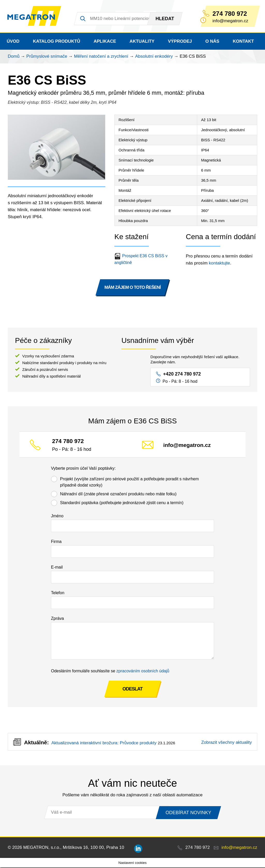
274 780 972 (230, 14)
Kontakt (243, 42)
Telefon (58, 593)
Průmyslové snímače (47, 57)
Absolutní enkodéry (154, 57)
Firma (56, 542)
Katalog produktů (57, 42)
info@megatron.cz (187, 446)
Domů (14, 57)
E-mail (57, 568)
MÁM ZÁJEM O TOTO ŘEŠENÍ (132, 288)
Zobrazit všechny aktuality (226, 743)
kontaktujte (219, 264)
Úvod (13, 42)
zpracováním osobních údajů (143, 671)
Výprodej (180, 42)
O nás (212, 42)
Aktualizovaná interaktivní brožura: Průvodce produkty (104, 743)
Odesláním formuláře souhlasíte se (110, 671)
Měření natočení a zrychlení (101, 57)
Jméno (57, 516)
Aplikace (105, 42)
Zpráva (57, 619)
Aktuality (142, 42)
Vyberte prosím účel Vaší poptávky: (83, 469)
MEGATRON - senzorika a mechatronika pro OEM (36, 17)
